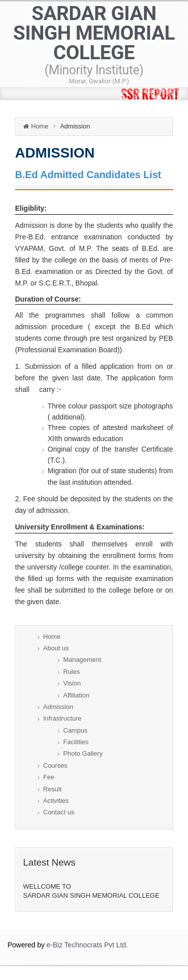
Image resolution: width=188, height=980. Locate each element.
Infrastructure (62, 718)
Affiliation (76, 695)
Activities (56, 801)
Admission (58, 707)
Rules (71, 672)
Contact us (59, 812)
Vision (72, 683)
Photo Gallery (83, 753)
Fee (49, 777)
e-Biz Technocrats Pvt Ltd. (87, 945)
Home (40, 126)
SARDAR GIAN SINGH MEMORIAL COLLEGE (94, 41)
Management (82, 660)
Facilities (76, 742)
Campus (75, 730)
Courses (55, 765)
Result (52, 789)
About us (56, 648)
